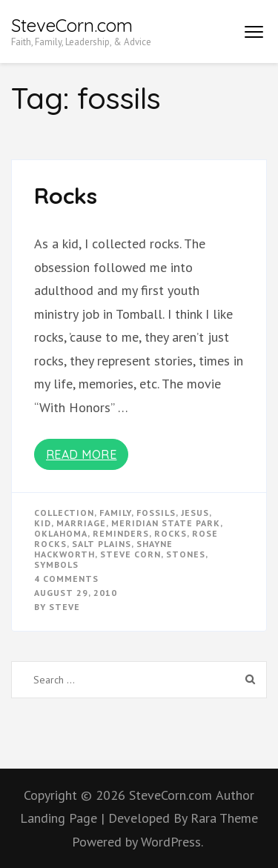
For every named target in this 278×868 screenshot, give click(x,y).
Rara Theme (224, 818)
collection (64, 513)
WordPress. (172, 842)
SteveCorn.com (72, 25)
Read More (82, 454)
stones (186, 554)
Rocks (66, 196)
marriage (81, 523)
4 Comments (66, 579)
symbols (56, 564)
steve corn (130, 554)
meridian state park (166, 523)
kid (43, 523)
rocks (171, 533)
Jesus (195, 513)
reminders (121, 533)
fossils (156, 513)
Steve (64, 607)
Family (115, 513)
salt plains (102, 544)
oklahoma (61, 533)
